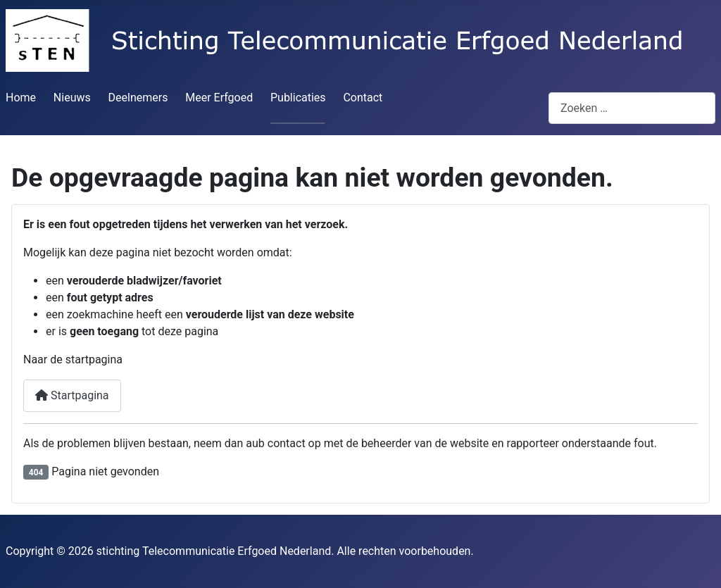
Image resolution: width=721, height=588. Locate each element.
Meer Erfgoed (219, 98)
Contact (363, 98)
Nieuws (72, 98)
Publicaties (298, 98)
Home (21, 98)
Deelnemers (138, 98)
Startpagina (72, 395)
